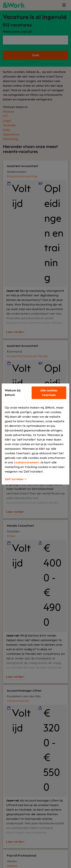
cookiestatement (26, 462)
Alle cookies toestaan (49, 393)
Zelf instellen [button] (16, 479)
